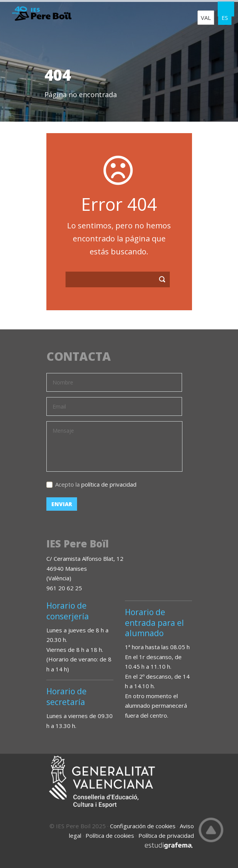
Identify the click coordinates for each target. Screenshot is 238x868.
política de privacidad (109, 484)
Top (211, 830)
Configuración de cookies (143, 826)
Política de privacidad (166, 835)
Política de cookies (110, 835)
